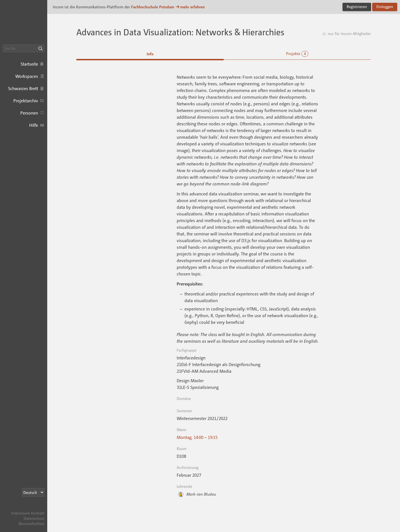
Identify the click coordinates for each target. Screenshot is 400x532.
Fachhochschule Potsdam (153, 7)
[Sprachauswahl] (33, 492)
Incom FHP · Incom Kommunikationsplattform (24, 22)
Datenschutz (34, 518)
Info (150, 54)
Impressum (21, 513)
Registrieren (357, 7)
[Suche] (24, 48)
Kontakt (38, 513)
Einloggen (385, 7)
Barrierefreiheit (32, 524)
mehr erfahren (190, 7)
